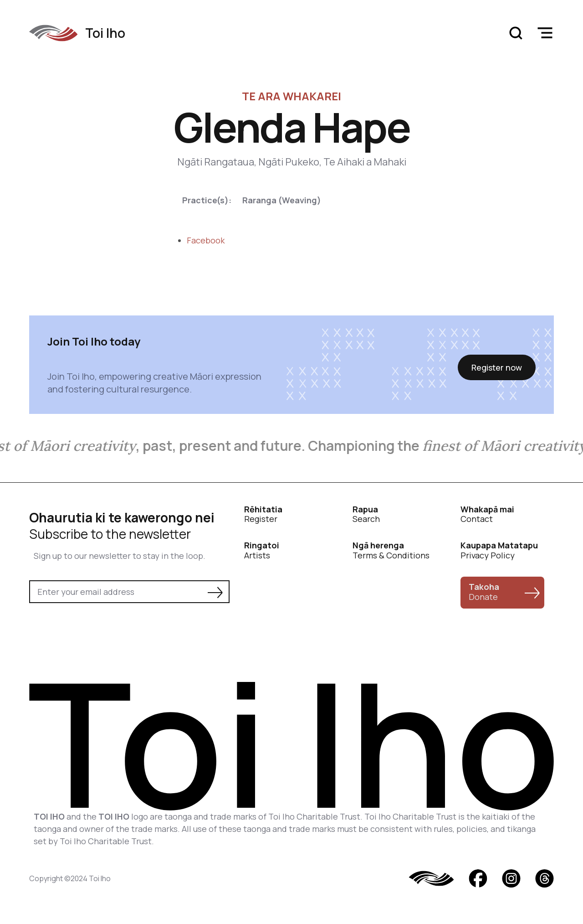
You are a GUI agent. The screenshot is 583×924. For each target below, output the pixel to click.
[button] (545, 33)
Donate (484, 592)
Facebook (206, 240)
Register (263, 514)
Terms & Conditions (391, 550)
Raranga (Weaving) (282, 200)
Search (366, 514)
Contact (487, 514)
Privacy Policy (499, 550)
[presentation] (98, 628)
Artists (262, 550)
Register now (497, 367)
